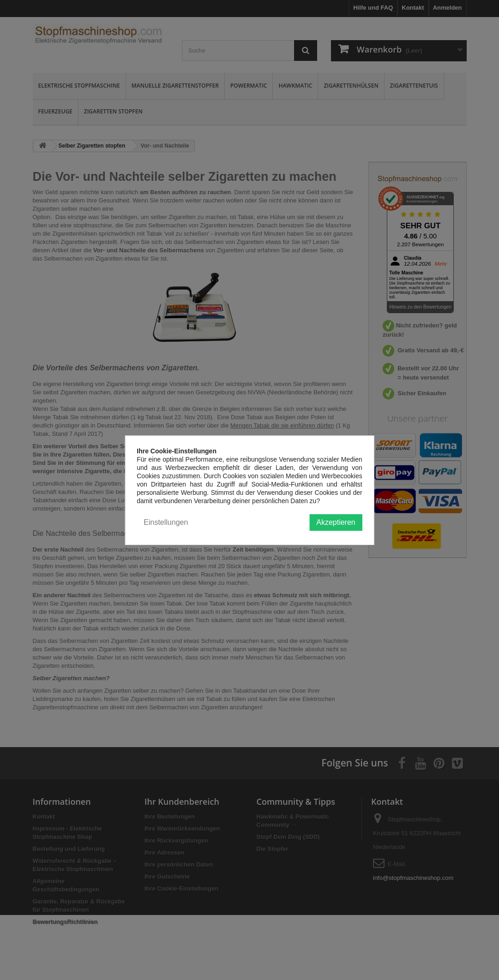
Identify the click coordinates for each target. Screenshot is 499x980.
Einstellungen (166, 522)
